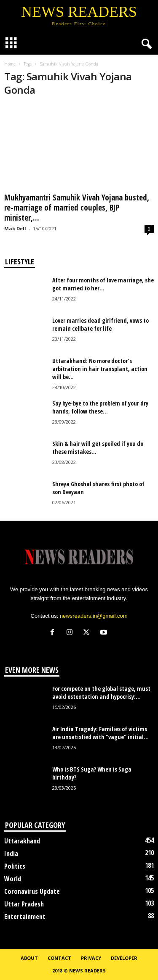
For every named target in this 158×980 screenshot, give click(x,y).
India (11, 854)
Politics (15, 866)
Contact (59, 958)
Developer (124, 958)
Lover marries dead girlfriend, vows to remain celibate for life (100, 324)
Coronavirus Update (32, 891)
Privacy (91, 958)
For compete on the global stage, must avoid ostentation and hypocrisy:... (101, 693)
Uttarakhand (22, 841)
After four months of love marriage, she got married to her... (103, 284)
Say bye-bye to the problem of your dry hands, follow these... (100, 407)
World (13, 879)
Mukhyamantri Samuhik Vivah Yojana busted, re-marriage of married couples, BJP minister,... (77, 208)
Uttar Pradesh (24, 904)
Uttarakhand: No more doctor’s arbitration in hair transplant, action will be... (100, 369)
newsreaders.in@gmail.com (94, 616)
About (29, 958)
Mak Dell (15, 228)
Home (10, 64)
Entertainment (25, 917)
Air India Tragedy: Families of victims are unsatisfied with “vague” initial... (100, 733)
